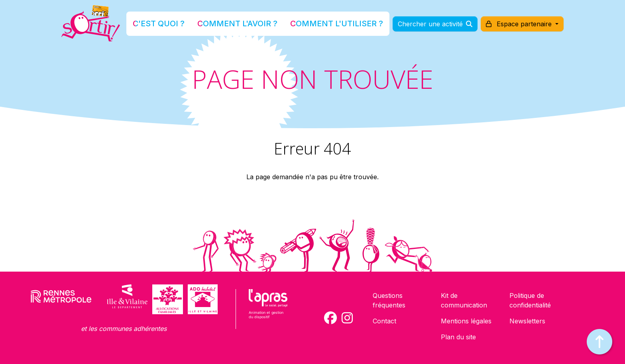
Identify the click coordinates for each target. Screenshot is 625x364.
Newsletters (527, 321)
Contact (384, 321)
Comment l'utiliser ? (321, 25)
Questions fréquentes (389, 300)
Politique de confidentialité (530, 300)
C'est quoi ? (185, 25)
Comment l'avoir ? (246, 25)
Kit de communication (464, 300)
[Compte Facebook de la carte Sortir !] (330, 318)
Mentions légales (466, 321)
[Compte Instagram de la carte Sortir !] (347, 318)
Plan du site (458, 337)
